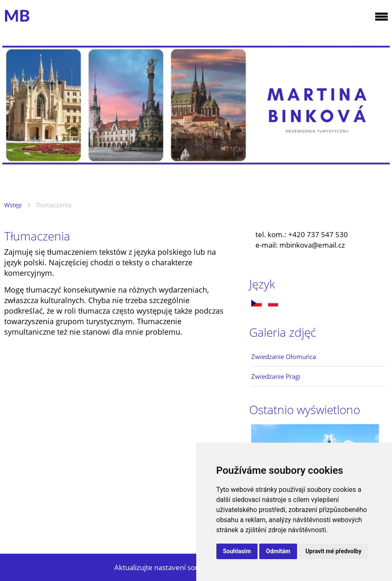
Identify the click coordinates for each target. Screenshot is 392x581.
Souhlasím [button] (237, 551)
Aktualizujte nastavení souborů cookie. (177, 567)
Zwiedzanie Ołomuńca (284, 357)
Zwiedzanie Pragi (276, 376)
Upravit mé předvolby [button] (333, 551)
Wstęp (13, 205)
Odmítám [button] (278, 551)
